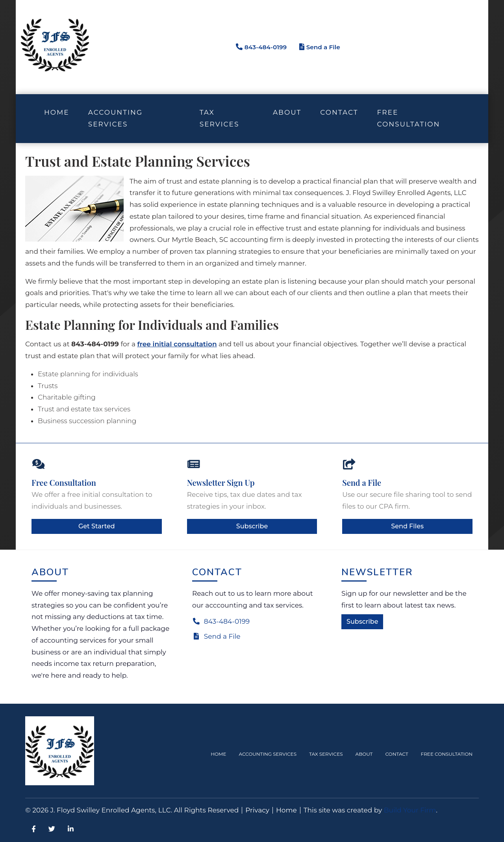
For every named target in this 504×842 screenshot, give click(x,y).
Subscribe (252, 526)
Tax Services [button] (220, 118)
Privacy (257, 810)
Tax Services (326, 754)
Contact (339, 112)
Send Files (407, 526)
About (287, 112)
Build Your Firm (410, 810)
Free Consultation (408, 118)
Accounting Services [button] (115, 118)
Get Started (97, 526)
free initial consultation (177, 344)
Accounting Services (268, 754)
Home (57, 112)
